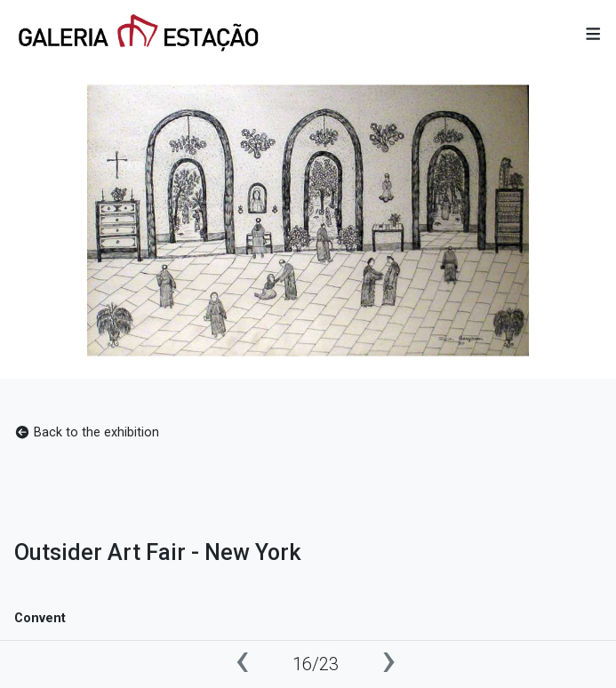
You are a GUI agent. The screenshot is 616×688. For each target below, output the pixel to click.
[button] (593, 35)
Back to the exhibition (87, 432)
